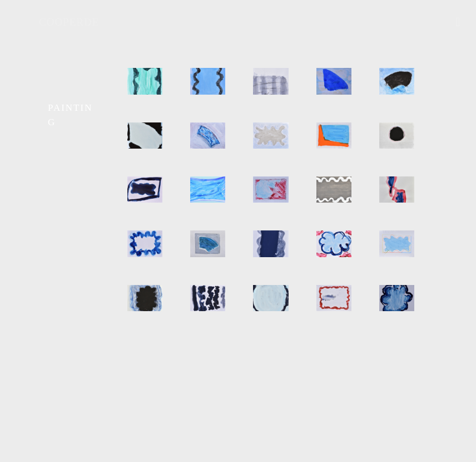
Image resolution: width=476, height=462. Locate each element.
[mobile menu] (458, 22)
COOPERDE (69, 22)
